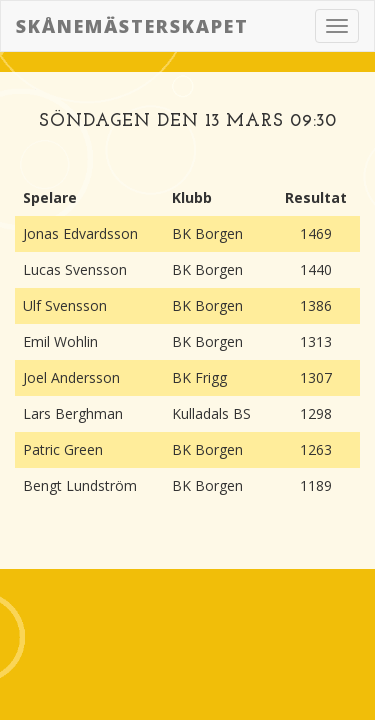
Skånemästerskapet (132, 26)
